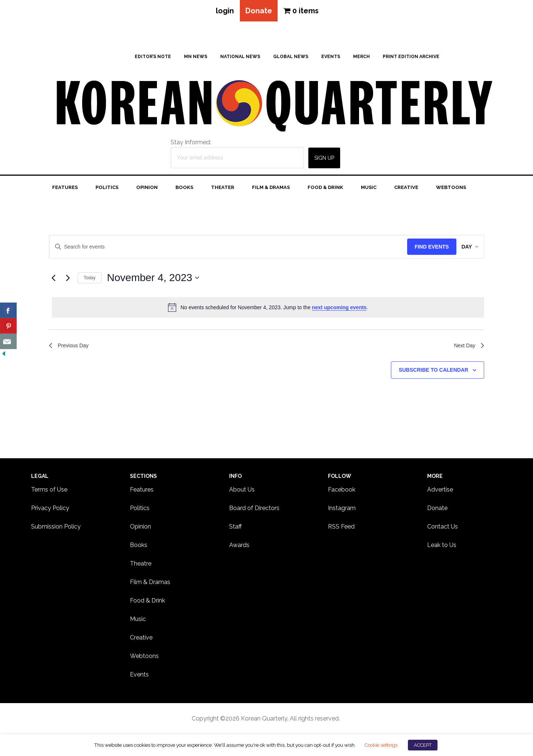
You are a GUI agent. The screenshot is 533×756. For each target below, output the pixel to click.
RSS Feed (341, 528)
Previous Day (71, 348)
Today (90, 279)
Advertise (440, 491)
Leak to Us (442, 546)
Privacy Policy (50, 509)
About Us (242, 491)
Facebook (342, 491)
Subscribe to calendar (433, 373)
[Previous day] (53, 279)
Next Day (467, 348)
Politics (140, 509)
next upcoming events (339, 309)
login (223, 11)
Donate (259, 11)
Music (138, 620)
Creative (141, 639)
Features (142, 491)
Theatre (141, 565)
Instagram (342, 509)
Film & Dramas (150, 583)
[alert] (268, 309)
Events (139, 676)
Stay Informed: (191, 144)
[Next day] (68, 279)
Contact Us (443, 528)
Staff (235, 528)
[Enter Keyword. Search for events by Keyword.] (224, 248)
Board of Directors (254, 509)
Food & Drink (148, 602)
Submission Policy (56, 528)
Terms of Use (49, 491)
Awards (239, 546)
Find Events (424, 248)
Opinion (140, 528)
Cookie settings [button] (381, 745)
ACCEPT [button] (423, 745)
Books (139, 546)
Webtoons (144, 657)
